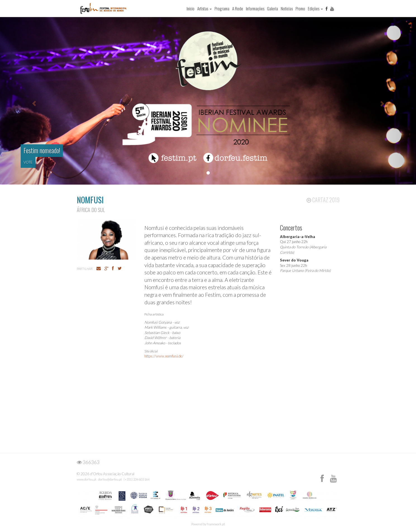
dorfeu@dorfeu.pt (110, 479)
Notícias (287, 8)
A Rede (238, 8)
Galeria (273, 8)
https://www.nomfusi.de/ (164, 356)
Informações (255, 8)
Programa (222, 8)
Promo (300, 8)
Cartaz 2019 (323, 200)
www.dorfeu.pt (87, 479)
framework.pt (216, 524)
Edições (315, 8)
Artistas (205, 8)
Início (191, 8)
